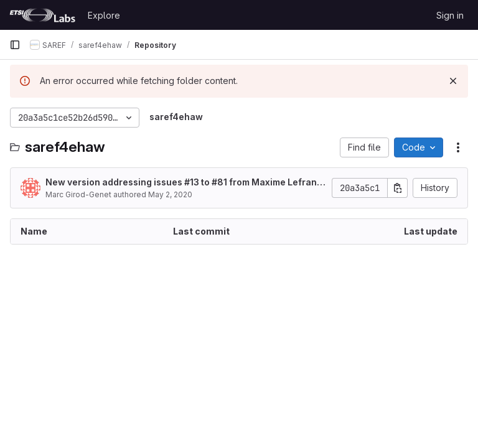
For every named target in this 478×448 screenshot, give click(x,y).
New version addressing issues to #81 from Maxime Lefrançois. (184, 183)
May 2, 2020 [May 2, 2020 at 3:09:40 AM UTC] (170, 194)
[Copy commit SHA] (398, 188)
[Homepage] (42, 15)
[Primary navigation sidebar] (15, 45)
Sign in (450, 15)
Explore (104, 15)
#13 (192, 182)
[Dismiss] (453, 81)
